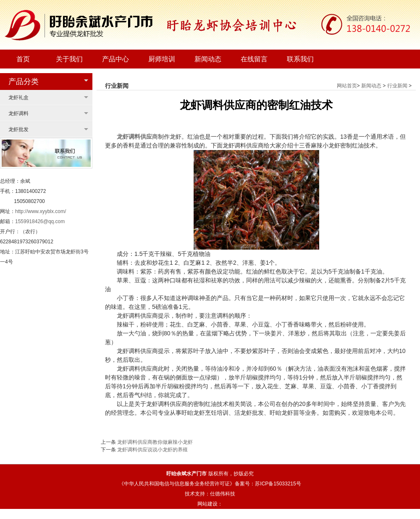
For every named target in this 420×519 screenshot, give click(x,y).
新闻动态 (371, 86)
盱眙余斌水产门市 (186, 474)
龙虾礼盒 (18, 97)
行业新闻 (397, 86)
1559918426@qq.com (40, 221)
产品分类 (24, 82)
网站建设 (207, 504)
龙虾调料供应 (134, 137)
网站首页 (347, 86)
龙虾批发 (18, 129)
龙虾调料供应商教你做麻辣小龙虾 (155, 442)
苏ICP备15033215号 (278, 484)
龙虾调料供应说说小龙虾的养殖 (152, 450)
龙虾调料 (18, 113)
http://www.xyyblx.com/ (41, 211)
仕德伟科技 (223, 494)
